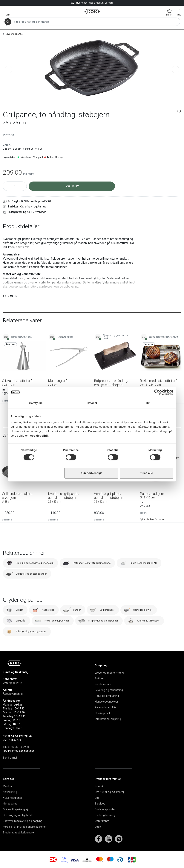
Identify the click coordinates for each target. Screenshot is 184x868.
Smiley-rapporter (105, 809)
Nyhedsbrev (10, 804)
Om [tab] (148, 403)
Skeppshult (7, 520)
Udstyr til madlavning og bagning (23, 821)
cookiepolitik (39, 436)
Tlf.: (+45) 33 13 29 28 (16, 747)
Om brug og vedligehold (17, 815)
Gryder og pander (15, 34)
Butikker (100, 678)
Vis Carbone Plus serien (152, 519)
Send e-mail (10, 758)
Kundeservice (103, 684)
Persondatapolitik (105, 707)
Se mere (109, 3)
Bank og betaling (105, 815)
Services (100, 804)
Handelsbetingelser (106, 702)
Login (98, 827)
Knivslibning (10, 792)
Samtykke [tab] (36, 403)
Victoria (8, 135)
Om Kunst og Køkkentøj (109, 792)
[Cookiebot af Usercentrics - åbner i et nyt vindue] (157, 392)
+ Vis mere (10, 296)
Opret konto (102, 821)
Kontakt (100, 786)
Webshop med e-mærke (110, 673)
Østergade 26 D (12, 683)
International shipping (108, 719)
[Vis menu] (8, 12)
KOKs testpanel (12, 798)
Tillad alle (146, 473)
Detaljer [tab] (92, 403)
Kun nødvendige (91, 473)
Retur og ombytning (107, 696)
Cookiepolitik (103, 713)
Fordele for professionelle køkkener (25, 827)
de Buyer (144, 513)
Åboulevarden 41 (13, 694)
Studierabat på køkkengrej (19, 833)
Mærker (7, 786)
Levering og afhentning (109, 690)
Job (97, 798)
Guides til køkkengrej (15, 809)
